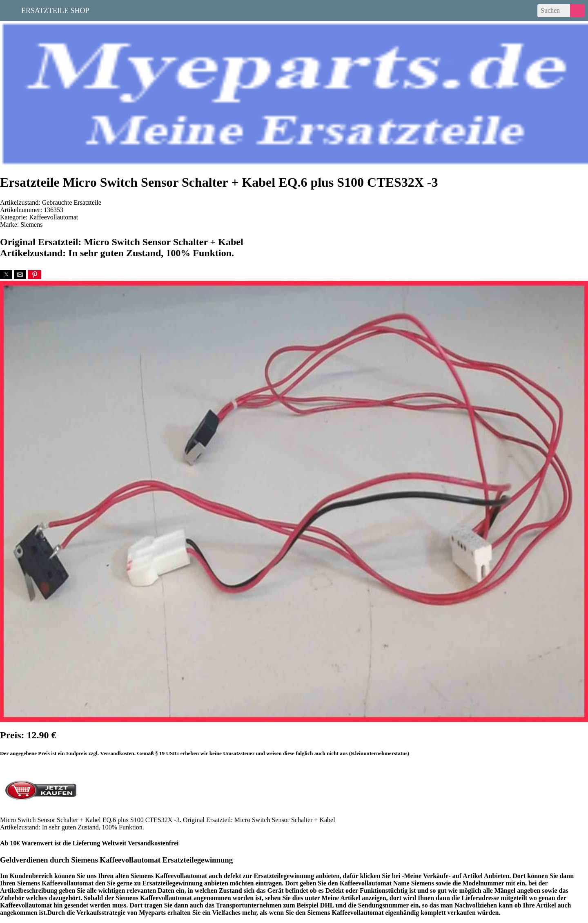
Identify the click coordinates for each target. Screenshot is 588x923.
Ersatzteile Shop (55, 10)
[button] (6, 275)
